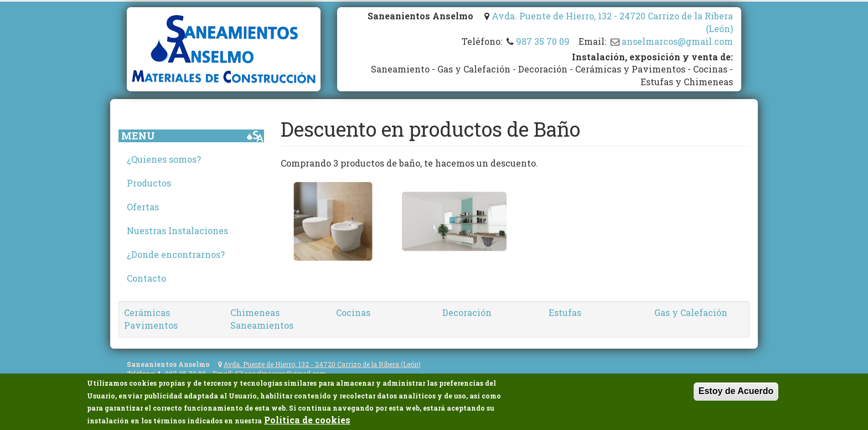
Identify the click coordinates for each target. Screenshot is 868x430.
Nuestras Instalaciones (177, 230)
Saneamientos (262, 325)
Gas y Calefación (691, 312)
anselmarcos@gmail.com (677, 41)
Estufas (565, 312)
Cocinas (353, 312)
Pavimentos (151, 325)
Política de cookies (307, 420)
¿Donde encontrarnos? (176, 254)
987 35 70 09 (543, 41)
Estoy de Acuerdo (736, 392)
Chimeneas (255, 312)
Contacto (146, 278)
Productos (149, 183)
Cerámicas (147, 312)
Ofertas (143, 207)
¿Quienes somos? (164, 159)
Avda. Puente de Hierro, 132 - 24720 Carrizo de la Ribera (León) (322, 364)
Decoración (467, 312)
